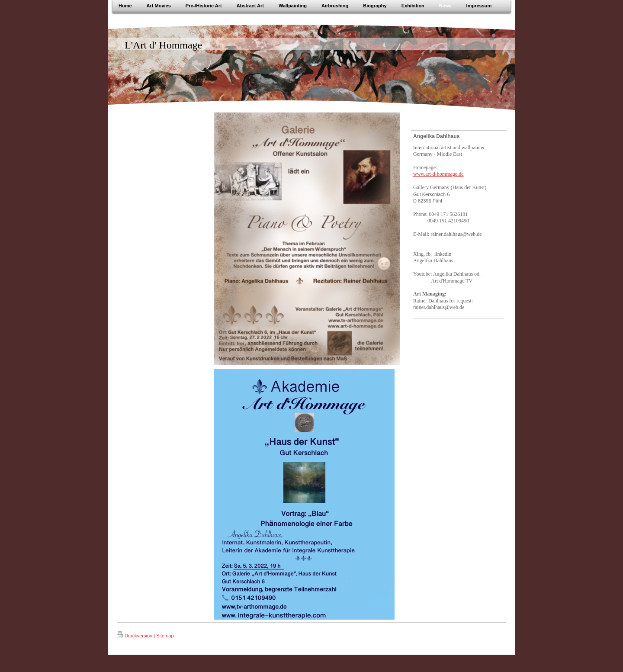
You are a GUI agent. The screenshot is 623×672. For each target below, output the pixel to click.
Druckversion (135, 636)
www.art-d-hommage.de (438, 174)
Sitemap (165, 636)
